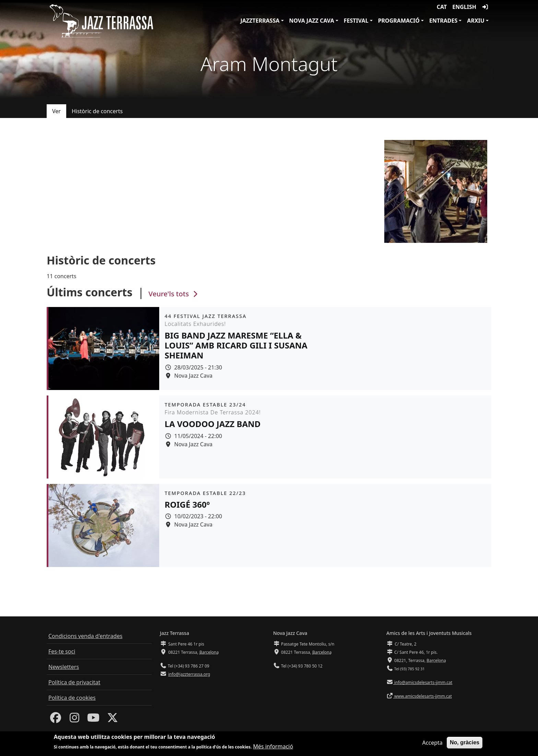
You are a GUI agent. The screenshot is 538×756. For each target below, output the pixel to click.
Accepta (432, 743)
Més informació (273, 747)
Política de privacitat (74, 682)
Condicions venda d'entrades (85, 636)
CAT (442, 7)
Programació (399, 21)
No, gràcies (465, 743)
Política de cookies (72, 698)
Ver (56, 111)
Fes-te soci (62, 651)
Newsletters (64, 667)
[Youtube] (93, 720)
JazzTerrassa (260, 21)
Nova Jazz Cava (312, 21)
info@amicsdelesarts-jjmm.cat (423, 682)
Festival (356, 21)
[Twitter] (113, 720)
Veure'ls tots (174, 294)
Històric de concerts (97, 111)
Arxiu (476, 21)
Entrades (443, 21)
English (464, 7)
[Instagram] (74, 720)
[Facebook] (56, 720)
